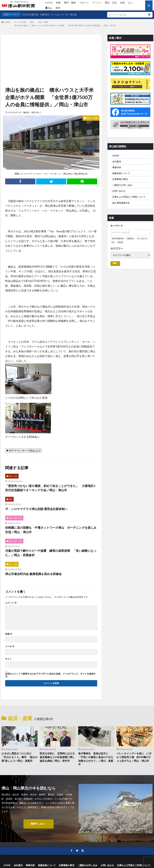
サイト (8, 659)
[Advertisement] (51, 50)
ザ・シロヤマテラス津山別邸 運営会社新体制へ (36, 509)
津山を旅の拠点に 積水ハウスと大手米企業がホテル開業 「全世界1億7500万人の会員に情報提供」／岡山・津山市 (65, 25)
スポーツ (84, 3)
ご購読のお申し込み (122, 185)
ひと (130, 3)
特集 (58, 3)
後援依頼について (121, 173)
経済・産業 (43, 22)
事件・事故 (70, 3)
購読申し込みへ (38, 824)
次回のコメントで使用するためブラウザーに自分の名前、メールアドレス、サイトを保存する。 (50, 675)
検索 (115, 263)
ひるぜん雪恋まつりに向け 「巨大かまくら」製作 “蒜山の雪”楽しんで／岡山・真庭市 (20, 757)
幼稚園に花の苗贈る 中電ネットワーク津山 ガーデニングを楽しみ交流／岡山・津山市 (51, 530)
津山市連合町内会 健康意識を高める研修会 (33, 574)
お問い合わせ (119, 191)
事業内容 (117, 167)
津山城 (73, 14)
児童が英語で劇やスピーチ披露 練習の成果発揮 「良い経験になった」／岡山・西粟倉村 (51, 553)
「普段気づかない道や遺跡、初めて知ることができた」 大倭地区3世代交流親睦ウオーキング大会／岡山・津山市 (50, 488)
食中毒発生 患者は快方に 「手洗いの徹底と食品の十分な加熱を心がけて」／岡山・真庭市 (96, 759)
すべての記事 (20, 22)
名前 (9, 634)
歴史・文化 (111, 3)
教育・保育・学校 (15, 518)
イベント (97, 3)
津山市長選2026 (31, 14)
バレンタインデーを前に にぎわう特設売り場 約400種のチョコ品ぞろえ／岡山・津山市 (134, 757)
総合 (58, 8)
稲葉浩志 (45, 14)
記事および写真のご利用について (129, 197)
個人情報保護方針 (121, 203)
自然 (122, 3)
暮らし (49, 8)
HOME (49, 3)
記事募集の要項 (120, 179)
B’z (67, 14)
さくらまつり (57, 14)
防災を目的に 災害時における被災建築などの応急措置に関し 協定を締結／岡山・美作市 (58, 757)
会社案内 (117, 161)
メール (10, 646)
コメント (11, 603)
